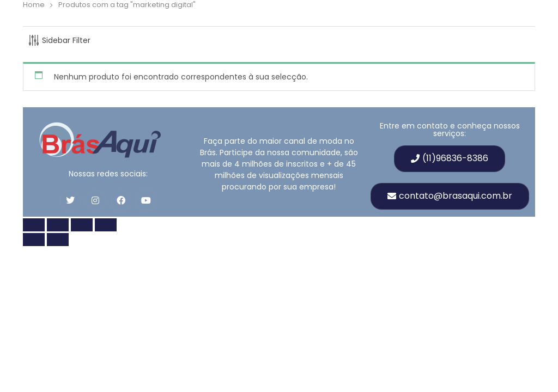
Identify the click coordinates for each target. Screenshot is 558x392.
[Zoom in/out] (34, 225)
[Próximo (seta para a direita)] (58, 240)
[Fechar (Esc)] (106, 225)
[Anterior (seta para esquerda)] (34, 240)
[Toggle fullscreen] (58, 225)
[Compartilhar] (82, 225)
